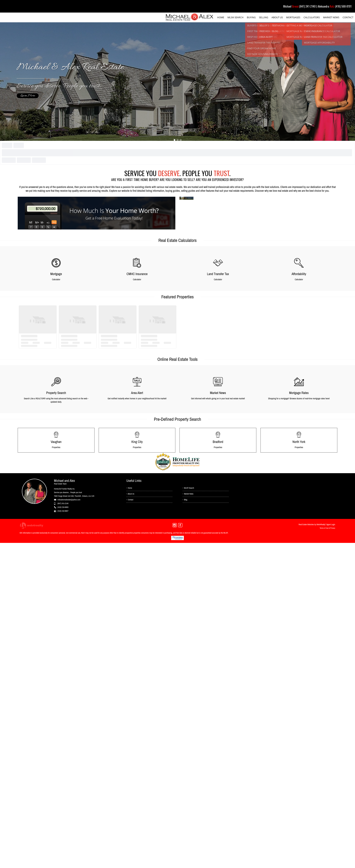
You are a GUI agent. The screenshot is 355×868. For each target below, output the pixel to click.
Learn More (28, 96)
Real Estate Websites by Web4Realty (312, 524)
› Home (129, 488)
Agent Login (331, 524)
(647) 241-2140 (63, 503)
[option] (177, 82)
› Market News (188, 494)
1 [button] (175, 140)
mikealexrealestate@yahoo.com (69, 500)
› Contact (130, 500)
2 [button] (178, 140)
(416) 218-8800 (63, 507)
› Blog (185, 500)
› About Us (130, 494)
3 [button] (181, 140)
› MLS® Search (188, 488)
